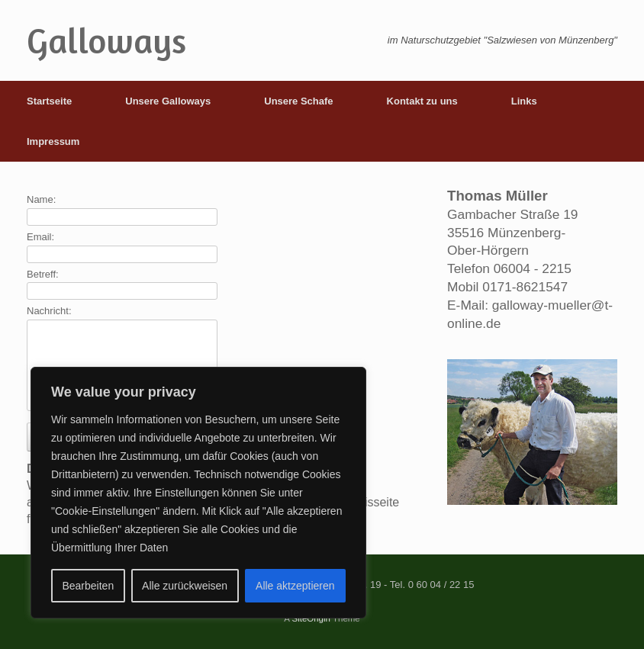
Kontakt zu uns (422, 101)
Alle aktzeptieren (295, 586)
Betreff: (43, 274)
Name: (41, 199)
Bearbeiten (88, 586)
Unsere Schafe (298, 101)
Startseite (49, 101)
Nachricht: (49, 311)
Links (524, 101)
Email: (40, 237)
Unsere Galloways (168, 101)
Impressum (53, 141)
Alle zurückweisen (185, 586)
